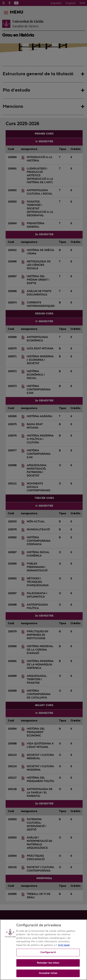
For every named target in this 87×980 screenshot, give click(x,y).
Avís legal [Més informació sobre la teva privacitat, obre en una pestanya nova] (64, 953)
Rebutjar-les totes (48, 970)
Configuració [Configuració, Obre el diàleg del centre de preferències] (48, 960)
